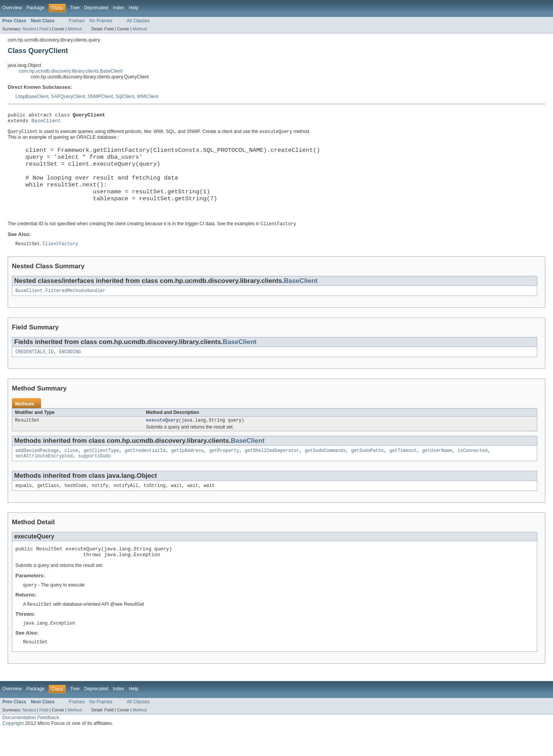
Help (134, 8)
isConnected (472, 470)
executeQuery (162, 439)
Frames (77, 21)
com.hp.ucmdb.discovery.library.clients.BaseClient (71, 71)
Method (75, 29)
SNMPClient (100, 96)
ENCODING (70, 369)
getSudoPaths (367, 470)
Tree (75, 8)
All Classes (138, 21)
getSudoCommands (325, 470)
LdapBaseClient (32, 96)
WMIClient (147, 96)
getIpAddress (187, 470)
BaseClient (46, 123)
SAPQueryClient (68, 96)
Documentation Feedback (31, 743)
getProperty (224, 470)
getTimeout (403, 470)
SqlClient (125, 96)
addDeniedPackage (37, 470)
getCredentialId (145, 470)
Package (36, 8)
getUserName (437, 470)
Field (44, 29)
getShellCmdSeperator (272, 470)
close (71, 470)
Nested (29, 29)
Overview (12, 8)
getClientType (101, 470)
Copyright (13, 749)
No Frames (101, 21)
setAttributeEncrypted (44, 476)
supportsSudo (94, 476)
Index (119, 8)
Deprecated (96, 8)
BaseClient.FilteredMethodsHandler (60, 307)
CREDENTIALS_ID (35, 369)
